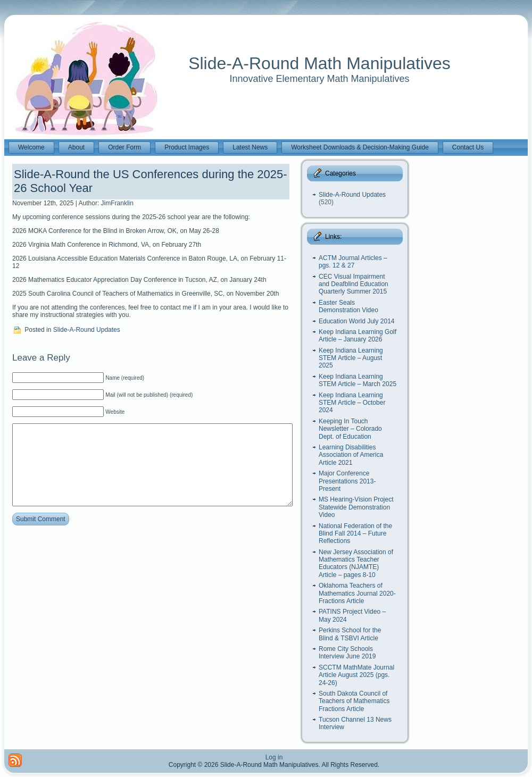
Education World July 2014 (357, 321)
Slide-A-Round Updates (87, 330)
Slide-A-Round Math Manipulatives (319, 63)
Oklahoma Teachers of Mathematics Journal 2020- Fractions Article (357, 593)
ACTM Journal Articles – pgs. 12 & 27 (353, 262)
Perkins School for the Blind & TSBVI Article (350, 634)
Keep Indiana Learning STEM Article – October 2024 (352, 403)
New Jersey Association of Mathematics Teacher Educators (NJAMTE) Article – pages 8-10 (356, 563)
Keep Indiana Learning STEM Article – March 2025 (358, 380)
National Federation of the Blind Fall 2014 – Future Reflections (355, 534)
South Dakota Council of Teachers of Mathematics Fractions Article (354, 701)
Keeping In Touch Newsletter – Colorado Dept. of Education (350, 429)
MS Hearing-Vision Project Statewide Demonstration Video (356, 507)
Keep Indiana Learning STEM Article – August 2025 (351, 358)
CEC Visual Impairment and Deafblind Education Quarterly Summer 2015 (354, 284)
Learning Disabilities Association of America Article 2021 (351, 455)
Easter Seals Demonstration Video (348, 306)
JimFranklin (117, 203)
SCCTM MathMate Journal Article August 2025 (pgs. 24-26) (356, 675)
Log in (274, 757)
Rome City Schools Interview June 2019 (347, 653)
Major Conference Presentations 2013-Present (347, 481)
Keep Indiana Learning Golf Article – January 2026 (358, 336)
